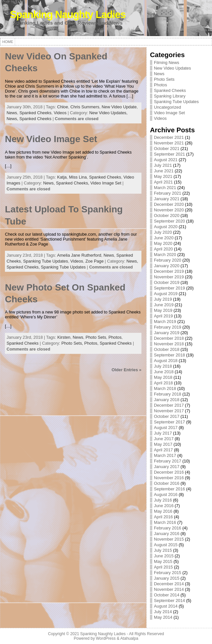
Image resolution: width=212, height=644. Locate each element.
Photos (115, 337)
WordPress (106, 638)
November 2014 (169, 589)
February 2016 (168, 528)
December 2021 (169, 137)
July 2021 (163, 165)
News (12, 113)
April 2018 (163, 383)
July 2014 (163, 612)
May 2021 (163, 176)
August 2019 (166, 294)
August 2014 (166, 606)
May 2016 (163, 511)
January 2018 (167, 400)
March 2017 (165, 455)
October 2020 (167, 215)
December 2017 (169, 405)
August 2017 (166, 428)
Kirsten (64, 337)
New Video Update (119, 107)
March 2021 (165, 188)
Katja (62, 177)
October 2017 (167, 416)
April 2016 (163, 517)
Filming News (167, 63)
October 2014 (167, 595)
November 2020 (169, 210)
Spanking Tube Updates (46, 261)
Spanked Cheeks (35, 113)
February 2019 (168, 327)
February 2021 (168, 193)
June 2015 (164, 556)
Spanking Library (170, 96)
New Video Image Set (51, 139)
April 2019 (163, 316)
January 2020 (167, 266)
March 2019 (165, 322)
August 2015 (166, 545)
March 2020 (165, 255)
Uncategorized (168, 107)
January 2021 (167, 199)
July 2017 (163, 433)
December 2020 (169, 204)
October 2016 (167, 483)
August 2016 (166, 494)
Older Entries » (127, 370)
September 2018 (170, 355)
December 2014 (169, 584)
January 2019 (167, 333)
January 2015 (167, 578)
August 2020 (166, 227)
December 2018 (169, 338)
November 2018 (169, 344)
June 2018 (164, 372)
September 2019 (170, 288)
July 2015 (163, 550)
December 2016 (169, 472)
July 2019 (163, 299)
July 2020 (163, 232)
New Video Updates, (108, 113)
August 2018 (166, 361)
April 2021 (163, 182)
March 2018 (165, 388)
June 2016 (164, 506)
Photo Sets (96, 337)
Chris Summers (85, 107)
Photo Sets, (73, 343)
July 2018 (163, 366)
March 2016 (165, 522)
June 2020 (164, 238)
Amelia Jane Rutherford (79, 255)
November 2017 (169, 411)
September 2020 (170, 221)
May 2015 (163, 561)
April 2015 (163, 567)
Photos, (92, 343)
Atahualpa (129, 638)
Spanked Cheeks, (73, 183)
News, (13, 119)
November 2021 (169, 143)
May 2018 (163, 377)
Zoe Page (95, 261)
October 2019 (167, 282)
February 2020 (168, 260)
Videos (60, 113)
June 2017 (164, 439)
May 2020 (163, 243)
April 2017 (163, 450)
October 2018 (167, 349)
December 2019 (169, 271)
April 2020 (163, 249)
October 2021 (167, 149)
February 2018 (168, 394)
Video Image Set (106, 183)
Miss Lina (78, 177)
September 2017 (170, 422)
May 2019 (163, 310)
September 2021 (170, 154)
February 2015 (168, 573)
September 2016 (170, 489)
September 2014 (170, 601)
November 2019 (169, 277)
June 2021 (164, 171)
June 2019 (164, 305)
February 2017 (168, 461)
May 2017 (163, 444)
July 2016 (163, 500)
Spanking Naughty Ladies (68, 15)
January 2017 (167, 467)
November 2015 (169, 539)
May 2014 (163, 617)
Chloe (63, 107)
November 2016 (169, 478)
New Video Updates (172, 68)
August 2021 (166, 160)
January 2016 (167, 534)
